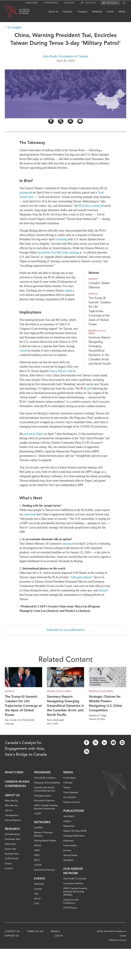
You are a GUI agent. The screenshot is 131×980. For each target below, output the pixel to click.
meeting (62, 239)
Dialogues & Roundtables (47, 783)
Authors (9, 868)
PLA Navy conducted (91, 206)
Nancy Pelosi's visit (61, 371)
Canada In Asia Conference (71, 901)
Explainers (68, 841)
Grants (8, 864)
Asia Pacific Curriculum (75, 879)
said (89, 389)
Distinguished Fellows (45, 841)
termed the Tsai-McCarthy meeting (58, 252)
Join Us (9, 810)
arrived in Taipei (34, 434)
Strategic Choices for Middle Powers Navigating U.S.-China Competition (105, 703)
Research (68, 12)
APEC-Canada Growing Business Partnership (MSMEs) (75, 892)
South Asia (10, 849)
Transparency (12, 815)
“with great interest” (81, 577)
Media (122, 12)
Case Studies (70, 845)
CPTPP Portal (11, 859)
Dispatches (69, 826)
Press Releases (71, 792)
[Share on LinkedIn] (70, 121)
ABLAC (38, 845)
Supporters (51, 3)
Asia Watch (69, 816)
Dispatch (93, 279)
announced (26, 193)
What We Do (11, 801)
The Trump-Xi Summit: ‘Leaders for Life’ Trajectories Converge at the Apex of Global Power (100, 311)
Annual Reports (13, 820)
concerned (30, 514)
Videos (67, 788)
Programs (82, 12)
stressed (103, 590)
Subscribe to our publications (65, 630)
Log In (59, 936)
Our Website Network (73, 871)
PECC (37, 860)
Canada (38, 889)
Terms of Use (35, 931)
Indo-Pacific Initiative (45, 778)
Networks (97, 12)
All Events (39, 884)
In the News (69, 778)
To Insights (15, 27)
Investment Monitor (73, 883)
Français (112, 3)
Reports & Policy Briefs (97, 332)
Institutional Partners (44, 870)
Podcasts (68, 783)
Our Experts (70, 797)
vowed (23, 351)
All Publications (13, 834)
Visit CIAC (89, 3)
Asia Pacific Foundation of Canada (66, 56)
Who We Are (11, 806)
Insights (67, 821)
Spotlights (68, 860)
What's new (14, 772)
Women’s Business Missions (43, 834)
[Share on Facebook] (51, 121)
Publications (74, 811)
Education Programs (44, 801)
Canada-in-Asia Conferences (17, 784)
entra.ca (123, 940)
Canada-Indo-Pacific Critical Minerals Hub (45, 789)
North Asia (10, 844)
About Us (53, 12)
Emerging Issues (42, 796)
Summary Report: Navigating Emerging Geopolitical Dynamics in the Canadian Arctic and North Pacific (100, 351)
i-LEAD (37, 814)
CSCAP (38, 865)
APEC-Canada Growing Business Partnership (46, 807)
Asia (36, 894)
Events (110, 12)
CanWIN (38, 828)
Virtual (37, 899)
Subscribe (31, 3)
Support (69, 3)
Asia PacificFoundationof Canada (24, 12)
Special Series (70, 855)
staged (68, 290)
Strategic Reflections (74, 836)
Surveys (67, 850)
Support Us (12, 936)
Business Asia (12, 854)
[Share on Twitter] (61, 121)
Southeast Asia (12, 839)
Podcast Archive (72, 802)
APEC (37, 855)
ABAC (37, 850)
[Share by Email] (80, 121)
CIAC (37, 903)
